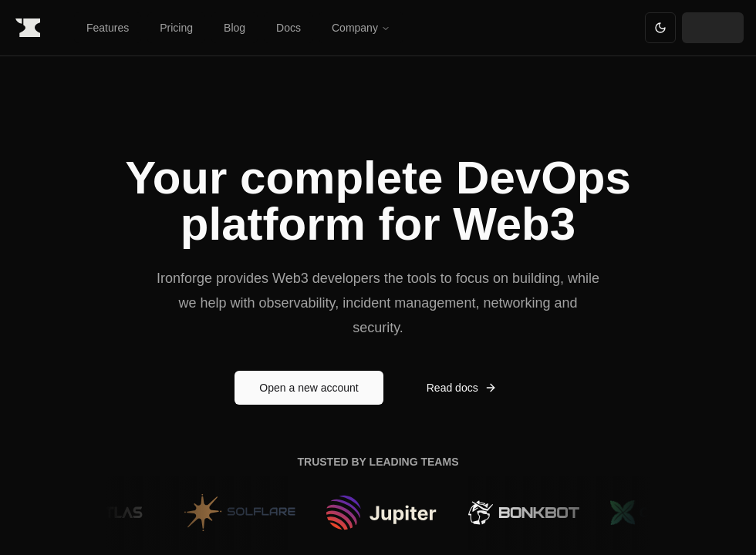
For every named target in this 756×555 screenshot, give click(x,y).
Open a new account (309, 388)
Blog (235, 28)
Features (108, 28)
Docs (289, 28)
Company (361, 28)
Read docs (462, 388)
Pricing (176, 28)
